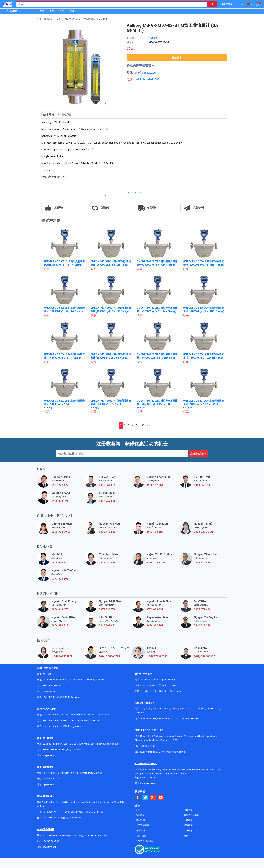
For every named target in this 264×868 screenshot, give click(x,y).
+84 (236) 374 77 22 (73, 822)
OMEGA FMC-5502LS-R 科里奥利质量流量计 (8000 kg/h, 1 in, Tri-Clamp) (64, 265)
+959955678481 (165, 729)
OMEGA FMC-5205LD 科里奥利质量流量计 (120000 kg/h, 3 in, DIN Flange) (156, 315)
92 (143, 436)
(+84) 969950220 (62, 666)
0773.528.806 (60, 589)
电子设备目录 (142, 836)
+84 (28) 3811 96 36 (52, 731)
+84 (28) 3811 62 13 (94, 731)
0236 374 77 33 (156, 573)
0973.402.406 (155, 542)
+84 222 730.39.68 (52, 760)
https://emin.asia (172, 701)
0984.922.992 (155, 636)
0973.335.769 (107, 620)
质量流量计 (49, 19)
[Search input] (110, 4)
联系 (72, 11)
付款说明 (188, 820)
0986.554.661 (107, 495)
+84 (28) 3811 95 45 (52, 737)
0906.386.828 (60, 636)
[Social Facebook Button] (138, 808)
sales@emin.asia (149, 701)
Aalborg (153, 38)
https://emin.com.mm (190, 729)
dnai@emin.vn (50, 857)
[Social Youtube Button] (161, 808)
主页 (42, 11)
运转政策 (188, 831)
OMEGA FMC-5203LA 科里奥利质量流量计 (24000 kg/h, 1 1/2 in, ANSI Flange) (203, 414)
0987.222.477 (60, 495)
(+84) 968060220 (109, 666)
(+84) (139, 73)
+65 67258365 (169, 696)
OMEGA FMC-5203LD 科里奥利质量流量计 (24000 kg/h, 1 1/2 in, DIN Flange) (156, 414)
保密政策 (140, 825)
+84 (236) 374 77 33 (94, 822)
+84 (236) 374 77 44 (52, 828)
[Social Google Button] (153, 808)
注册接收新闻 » (198, 464)
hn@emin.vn (74, 707)
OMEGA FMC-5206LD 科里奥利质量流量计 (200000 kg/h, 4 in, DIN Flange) (156, 265)
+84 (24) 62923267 (52, 696)
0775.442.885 (107, 573)
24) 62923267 (151, 80)
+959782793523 (148, 729)
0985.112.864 (155, 495)
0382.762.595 (107, 511)
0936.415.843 (107, 542)
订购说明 (140, 841)
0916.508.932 (107, 636)
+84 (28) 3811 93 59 (73, 731)
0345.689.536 (202, 573)
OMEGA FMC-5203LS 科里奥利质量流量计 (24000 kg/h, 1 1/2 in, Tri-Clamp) (63, 414)
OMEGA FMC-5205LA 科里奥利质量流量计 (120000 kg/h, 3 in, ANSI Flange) (203, 315)
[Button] (3, 11)
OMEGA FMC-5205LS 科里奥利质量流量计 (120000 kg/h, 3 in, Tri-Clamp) (63, 315)
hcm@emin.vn (75, 737)
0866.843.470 (60, 620)
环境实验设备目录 (144, 851)
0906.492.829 (60, 573)
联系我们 (140, 831)
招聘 (186, 846)
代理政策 (188, 841)
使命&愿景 (141, 846)
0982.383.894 (60, 511)
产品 (62, 11)
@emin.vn (50, 795)
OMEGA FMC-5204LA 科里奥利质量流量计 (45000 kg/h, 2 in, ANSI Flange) (203, 364)
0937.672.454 (202, 620)
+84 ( (139, 80)
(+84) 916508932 (204, 666)
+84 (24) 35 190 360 (52, 707)
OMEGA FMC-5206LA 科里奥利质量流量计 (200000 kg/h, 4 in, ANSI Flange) (203, 265)
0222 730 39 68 (61, 542)
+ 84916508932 (148, 696)
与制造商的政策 (191, 825)
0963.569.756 (202, 495)
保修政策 (188, 836)
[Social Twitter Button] (145, 808)
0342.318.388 (202, 636)
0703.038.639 (155, 620)
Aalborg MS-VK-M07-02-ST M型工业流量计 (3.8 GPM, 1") (83, 19)
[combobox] (110, 4)
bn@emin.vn (49, 766)
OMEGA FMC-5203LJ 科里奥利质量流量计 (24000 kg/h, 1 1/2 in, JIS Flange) (111, 414)
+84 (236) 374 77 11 (52, 822)
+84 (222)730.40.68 (71, 760)
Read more (133, 192)
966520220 (149, 73)
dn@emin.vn (75, 828)
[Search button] (212, 4)
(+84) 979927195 (157, 666)
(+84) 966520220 (51, 702)
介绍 (52, 11)
